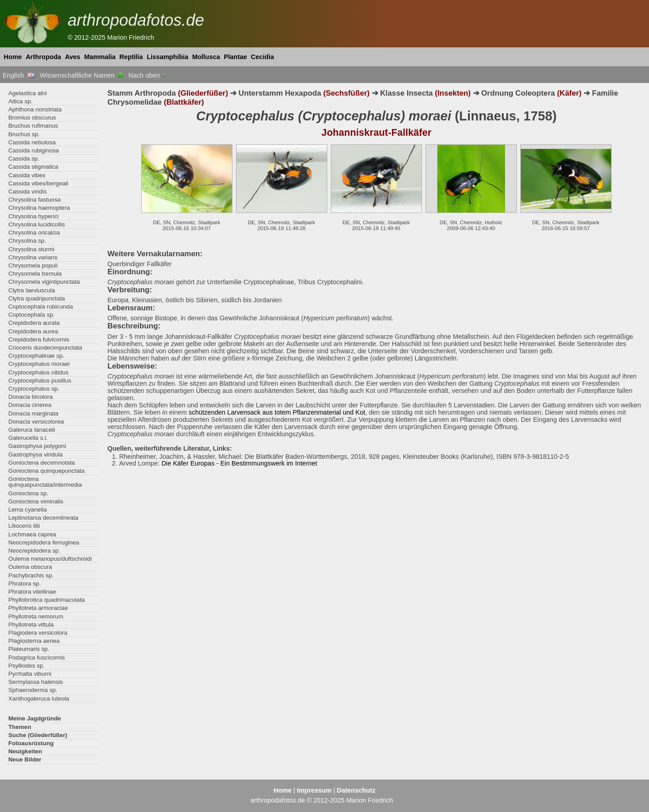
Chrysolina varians (33, 257)
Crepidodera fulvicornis (39, 339)
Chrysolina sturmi (31, 249)
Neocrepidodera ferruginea (44, 542)
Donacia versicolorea (36, 422)
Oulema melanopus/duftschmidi (50, 559)
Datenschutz (356, 790)
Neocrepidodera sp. (34, 551)
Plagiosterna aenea (34, 641)
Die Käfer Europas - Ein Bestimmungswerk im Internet (239, 463)
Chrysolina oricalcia (34, 233)
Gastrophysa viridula (35, 454)
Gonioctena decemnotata (42, 463)
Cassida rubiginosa (33, 150)
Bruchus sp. (24, 134)
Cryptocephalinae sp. (36, 356)
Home (13, 57)
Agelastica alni (27, 93)
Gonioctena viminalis (36, 501)
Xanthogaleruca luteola (39, 699)
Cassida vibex (27, 175)
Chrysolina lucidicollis (36, 224)
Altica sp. (20, 101)
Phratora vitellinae (32, 592)
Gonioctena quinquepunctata (46, 471)
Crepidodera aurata (34, 323)
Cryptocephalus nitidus (38, 372)
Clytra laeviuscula (31, 290)
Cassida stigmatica (33, 167)
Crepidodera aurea (33, 331)
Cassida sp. (24, 159)
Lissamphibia (167, 57)
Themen (20, 727)
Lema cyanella (27, 510)
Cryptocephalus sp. (34, 389)
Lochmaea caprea (32, 534)
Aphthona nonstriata (35, 109)
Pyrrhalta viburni (30, 674)
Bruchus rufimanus (33, 126)
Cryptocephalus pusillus (39, 381)
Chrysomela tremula (35, 274)
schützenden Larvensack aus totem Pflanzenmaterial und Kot (277, 412)
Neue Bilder (25, 759)
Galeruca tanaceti (32, 430)
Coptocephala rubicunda (40, 307)
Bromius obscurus (32, 118)
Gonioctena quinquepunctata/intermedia (45, 482)
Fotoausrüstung (31, 743)
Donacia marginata (33, 413)
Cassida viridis (27, 191)
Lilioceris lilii (24, 526)
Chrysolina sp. (27, 241)
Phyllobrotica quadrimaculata (46, 600)
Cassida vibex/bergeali (38, 183)
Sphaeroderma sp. (33, 690)
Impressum (314, 790)
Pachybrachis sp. (31, 575)
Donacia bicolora (30, 397)
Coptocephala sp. (31, 315)
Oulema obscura (30, 567)
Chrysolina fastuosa (34, 200)
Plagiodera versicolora (38, 633)
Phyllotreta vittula (31, 625)
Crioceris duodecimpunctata (45, 348)
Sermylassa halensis (35, 682)
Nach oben (148, 75)
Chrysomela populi (33, 265)
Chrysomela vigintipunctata (44, 282)
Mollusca (206, 57)
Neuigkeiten (25, 751)
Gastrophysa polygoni (37, 446)
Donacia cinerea (30, 405)
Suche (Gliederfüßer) (38, 735)
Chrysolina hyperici (33, 216)
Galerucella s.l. (28, 438)
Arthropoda (43, 57)
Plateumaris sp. (29, 649)
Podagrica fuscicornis (37, 657)
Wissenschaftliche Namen (81, 75)
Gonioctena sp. (28, 493)
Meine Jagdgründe (35, 718)
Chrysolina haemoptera (39, 208)
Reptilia (131, 57)
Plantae (235, 57)
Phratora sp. (24, 584)
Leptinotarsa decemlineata (43, 518)
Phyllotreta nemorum (36, 616)
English (19, 75)
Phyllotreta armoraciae (38, 608)
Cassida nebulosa (32, 142)
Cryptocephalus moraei (39, 364)
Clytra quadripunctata (37, 298)
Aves (73, 57)
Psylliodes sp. (26, 666)
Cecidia (262, 57)
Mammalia (100, 57)
